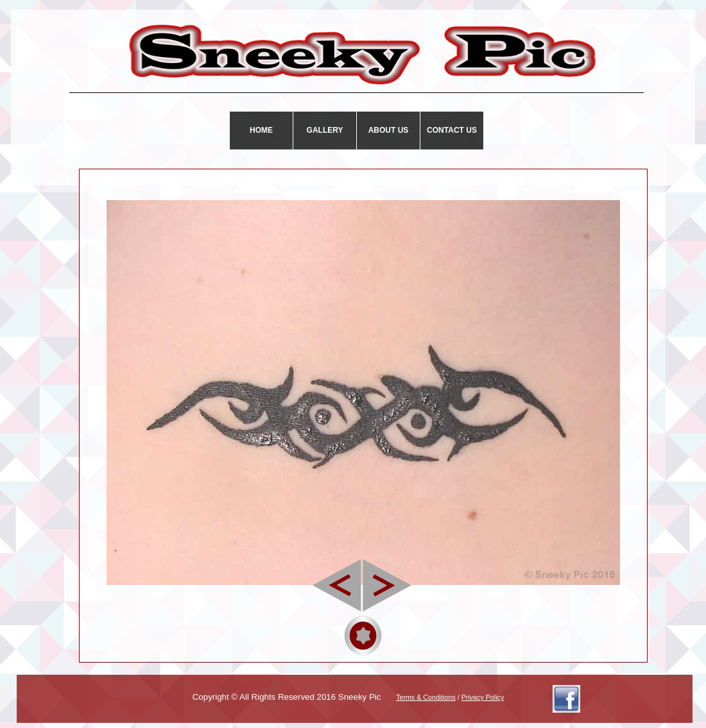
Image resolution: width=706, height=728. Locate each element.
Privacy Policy (483, 697)
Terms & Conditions (426, 697)
